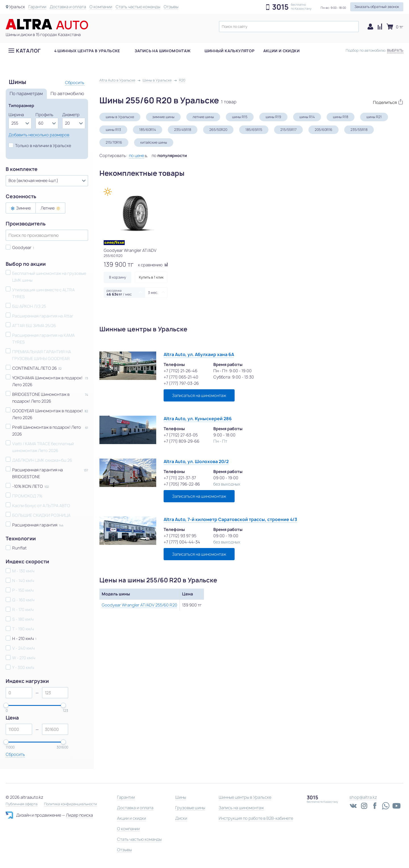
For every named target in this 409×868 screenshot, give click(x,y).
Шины (181, 797)
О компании (101, 7)
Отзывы (171, 7)
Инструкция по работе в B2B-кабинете (256, 818)
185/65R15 (254, 130)
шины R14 (307, 117)
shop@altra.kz (363, 797)
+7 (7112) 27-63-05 (181, 435)
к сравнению (153, 265)
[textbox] (289, 27)
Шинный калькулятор (230, 51)
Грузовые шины (190, 808)
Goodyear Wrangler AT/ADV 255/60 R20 (139, 605)
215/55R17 (288, 130)
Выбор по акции (26, 264)
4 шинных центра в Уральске (87, 51)
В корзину (118, 277)
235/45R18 (183, 130)
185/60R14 (148, 130)
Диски (181, 818)
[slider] (6, 705)
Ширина (16, 115)
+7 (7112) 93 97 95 (180, 536)
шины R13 (113, 130)
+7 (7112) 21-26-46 (180, 371)
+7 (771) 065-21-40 (181, 377)
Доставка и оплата (68, 7)
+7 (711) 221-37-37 (180, 478)
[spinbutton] (19, 693)
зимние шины (163, 117)
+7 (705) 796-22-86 (182, 484)
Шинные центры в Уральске (245, 797)
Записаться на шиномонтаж (199, 395)
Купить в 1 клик (151, 277)
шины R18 (341, 117)
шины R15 (240, 117)
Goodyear (22, 247)
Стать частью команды (138, 7)
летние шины (203, 117)
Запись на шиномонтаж (163, 51)
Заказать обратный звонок (377, 7)
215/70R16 (114, 142)
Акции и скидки (281, 51)
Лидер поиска (79, 815)
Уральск (17, 7)
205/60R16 (324, 130)
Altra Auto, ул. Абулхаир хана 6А (199, 354)
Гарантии (37, 7)
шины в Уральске (120, 117)
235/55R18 (359, 130)
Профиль (44, 115)
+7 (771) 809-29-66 (181, 441)
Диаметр (71, 115)
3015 (280, 7)
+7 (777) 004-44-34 (182, 542)
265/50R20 (218, 130)
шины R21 (374, 117)
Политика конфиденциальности (70, 804)
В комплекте (22, 169)
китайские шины (154, 142)
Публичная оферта (22, 804)
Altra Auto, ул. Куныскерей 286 (198, 419)
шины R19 (273, 117)
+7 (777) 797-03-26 (181, 383)
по (169, 155)
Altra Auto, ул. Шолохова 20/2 (196, 462)
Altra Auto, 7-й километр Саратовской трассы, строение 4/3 (230, 519)
